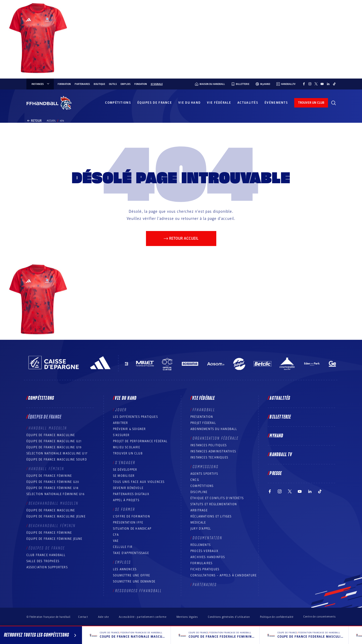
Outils (113, 84)
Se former (125, 510)
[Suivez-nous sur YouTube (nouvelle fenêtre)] (322, 84)
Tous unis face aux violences (139, 482)
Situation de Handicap (132, 529)
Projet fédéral (203, 423)
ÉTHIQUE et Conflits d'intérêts (217, 498)
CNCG (195, 480)
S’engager (125, 463)
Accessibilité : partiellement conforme (143, 617)
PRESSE (276, 473)
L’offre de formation (131, 516)
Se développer (125, 470)
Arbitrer (121, 423)
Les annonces (125, 569)
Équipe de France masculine (51, 435)
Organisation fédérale (216, 438)
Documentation (208, 538)
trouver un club (311, 103)
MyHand (276, 436)
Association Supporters (47, 567)
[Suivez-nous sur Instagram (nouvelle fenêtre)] (310, 84)
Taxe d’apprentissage (131, 553)
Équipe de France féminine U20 (53, 482)
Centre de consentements (319, 617)
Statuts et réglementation (214, 504)
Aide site (103, 617)
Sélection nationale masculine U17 (57, 453)
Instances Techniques (209, 457)
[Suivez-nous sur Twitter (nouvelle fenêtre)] (316, 84)
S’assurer (121, 435)
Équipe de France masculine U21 (54, 441)
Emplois (126, 84)
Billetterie (280, 417)
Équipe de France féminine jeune (54, 539)
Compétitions (118, 103)
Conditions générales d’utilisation (229, 617)
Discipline (199, 492)
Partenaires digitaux (131, 494)
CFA (116, 535)
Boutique (99, 84)
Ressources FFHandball (139, 591)
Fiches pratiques (205, 569)
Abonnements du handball (214, 429)
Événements (276, 103)
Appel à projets (126, 500)
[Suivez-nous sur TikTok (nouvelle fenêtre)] (334, 84)
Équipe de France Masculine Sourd (57, 459)
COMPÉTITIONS (202, 486)
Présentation (202, 417)
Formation (64, 84)
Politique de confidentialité (277, 617)
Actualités (248, 103)
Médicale (198, 523)
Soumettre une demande (134, 581)
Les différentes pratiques (135, 417)
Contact (83, 617)
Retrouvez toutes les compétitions (41, 636)
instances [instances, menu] (41, 84)
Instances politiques (209, 445)
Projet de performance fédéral (140, 441)
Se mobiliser (124, 476)
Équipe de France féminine (49, 476)
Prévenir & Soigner (129, 429)
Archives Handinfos (208, 557)
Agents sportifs (204, 474)
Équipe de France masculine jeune (56, 516)
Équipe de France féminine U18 (53, 488)
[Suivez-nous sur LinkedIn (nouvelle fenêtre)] (328, 84)
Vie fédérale (219, 103)
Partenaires (82, 84)
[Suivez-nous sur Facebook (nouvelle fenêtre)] (304, 84)
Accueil (51, 121)
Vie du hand (189, 103)
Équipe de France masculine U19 (54, 447)
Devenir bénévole (128, 488)
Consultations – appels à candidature (224, 575)
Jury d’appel (201, 529)
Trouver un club (128, 453)
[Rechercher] (334, 103)
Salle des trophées (43, 561)
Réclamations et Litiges (211, 516)
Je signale (157, 84)
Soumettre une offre (132, 575)
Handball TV (281, 455)
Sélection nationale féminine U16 (55, 494)
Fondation (141, 84)
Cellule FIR (123, 547)
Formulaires (201, 563)
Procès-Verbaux (204, 551)
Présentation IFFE (128, 523)
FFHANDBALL (204, 410)
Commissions (206, 467)
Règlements (201, 545)
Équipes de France (155, 103)
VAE (116, 541)
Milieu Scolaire (127, 447)
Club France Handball (46, 555)
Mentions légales (187, 617)
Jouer (121, 410)
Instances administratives (213, 451)
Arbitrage (199, 510)
